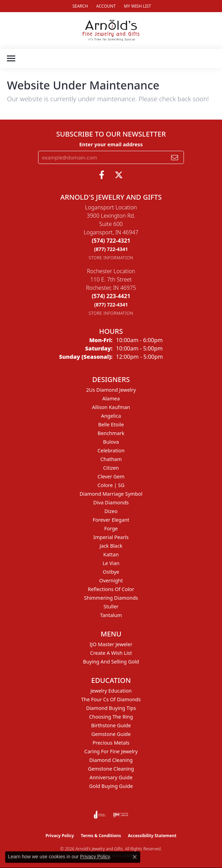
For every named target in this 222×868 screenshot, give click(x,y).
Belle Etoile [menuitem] (111, 424)
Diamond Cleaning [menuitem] (111, 760)
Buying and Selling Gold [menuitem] (111, 662)
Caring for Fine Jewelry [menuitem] (111, 751)
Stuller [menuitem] (111, 606)
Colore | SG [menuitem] (111, 485)
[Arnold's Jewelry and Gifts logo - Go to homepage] (111, 30)
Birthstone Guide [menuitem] (111, 725)
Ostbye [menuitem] (111, 572)
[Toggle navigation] (11, 58)
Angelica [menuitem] (111, 416)
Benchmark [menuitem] (111, 433)
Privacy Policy (60, 836)
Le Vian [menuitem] (111, 563)
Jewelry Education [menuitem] (111, 691)
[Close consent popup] (135, 857)
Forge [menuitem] (111, 528)
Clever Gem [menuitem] (111, 476)
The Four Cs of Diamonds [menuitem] (111, 699)
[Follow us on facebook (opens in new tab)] (102, 175)
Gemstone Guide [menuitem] (111, 734)
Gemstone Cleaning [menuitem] (111, 769)
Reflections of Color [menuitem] (111, 589)
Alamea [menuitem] (111, 398)
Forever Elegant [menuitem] (111, 520)
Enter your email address (111, 144)
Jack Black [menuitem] (111, 546)
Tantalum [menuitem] (111, 615)
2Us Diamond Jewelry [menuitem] (111, 390)
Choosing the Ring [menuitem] (111, 717)
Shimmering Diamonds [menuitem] (111, 598)
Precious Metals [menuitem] (111, 743)
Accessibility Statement (152, 836)
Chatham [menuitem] (111, 459)
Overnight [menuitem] (111, 580)
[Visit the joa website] (100, 815)
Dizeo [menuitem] (111, 511)
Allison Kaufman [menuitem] (111, 407)
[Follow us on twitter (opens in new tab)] (119, 175)
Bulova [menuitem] (111, 442)
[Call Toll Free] (111, 249)
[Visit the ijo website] (121, 815)
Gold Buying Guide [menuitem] (111, 786)
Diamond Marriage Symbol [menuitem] (111, 494)
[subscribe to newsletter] (175, 157)
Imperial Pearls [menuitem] (111, 537)
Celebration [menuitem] (111, 450)
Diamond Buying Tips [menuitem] (111, 708)
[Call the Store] (111, 241)
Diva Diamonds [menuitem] (111, 502)
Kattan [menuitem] (111, 554)
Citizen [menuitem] (111, 468)
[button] (79, 6)
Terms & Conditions (101, 836)
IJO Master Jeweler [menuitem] (111, 644)
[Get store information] (111, 258)
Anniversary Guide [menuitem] (111, 777)
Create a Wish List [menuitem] (111, 653)
